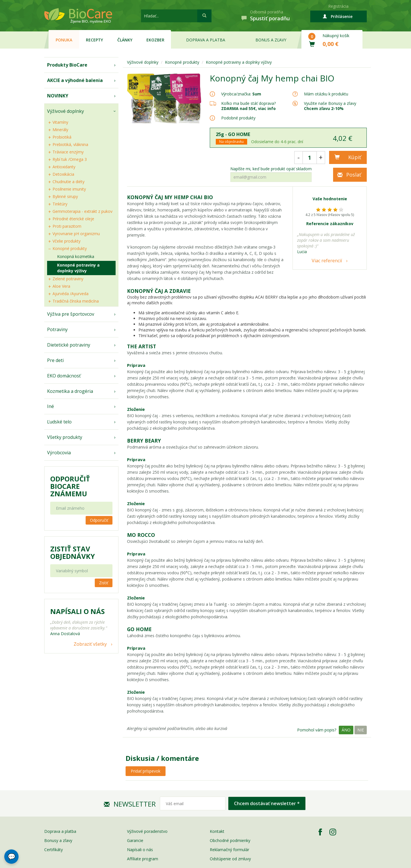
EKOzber (155, 40)
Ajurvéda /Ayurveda (70, 294)
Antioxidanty (64, 167)
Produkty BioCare (67, 65)
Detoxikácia (63, 174)
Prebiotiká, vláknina (70, 144)
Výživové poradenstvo (147, 831)
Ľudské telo (59, 422)
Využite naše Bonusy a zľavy (330, 106)
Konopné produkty (70, 248)
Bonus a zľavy (271, 40)
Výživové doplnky (66, 111)
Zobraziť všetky (90, 644)
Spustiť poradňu (270, 18)
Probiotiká (62, 137)
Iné (51, 406)
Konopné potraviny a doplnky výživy (78, 268)
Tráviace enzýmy (68, 152)
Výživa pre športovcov (71, 314)
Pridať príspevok (146, 771)
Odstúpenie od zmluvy (230, 859)
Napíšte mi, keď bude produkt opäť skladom (271, 169)
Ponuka (64, 40)
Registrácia (338, 6)
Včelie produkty (67, 241)
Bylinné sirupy (65, 196)
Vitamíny (60, 122)
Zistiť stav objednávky (72, 553)
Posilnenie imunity (69, 189)
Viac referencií (327, 261)
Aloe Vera (61, 286)
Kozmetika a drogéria (70, 391)
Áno (346, 730)
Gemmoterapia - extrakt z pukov (82, 211)
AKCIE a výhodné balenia (75, 80)
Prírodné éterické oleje (73, 219)
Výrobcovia (59, 453)
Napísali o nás (140, 850)
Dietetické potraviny (69, 345)
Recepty (94, 40)
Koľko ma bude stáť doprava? (248, 103)
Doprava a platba (206, 40)
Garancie (135, 840)
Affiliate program (143, 859)
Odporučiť (99, 520)
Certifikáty (54, 850)
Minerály (60, 130)
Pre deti (55, 360)
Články (125, 40)
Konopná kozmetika (76, 256)
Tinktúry (60, 204)
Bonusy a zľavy (58, 840)
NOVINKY (58, 96)
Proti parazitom (67, 226)
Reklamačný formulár (229, 850)
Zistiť (104, 583)
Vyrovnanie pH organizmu (76, 234)
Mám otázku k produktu (326, 94)
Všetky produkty (65, 437)
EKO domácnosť (64, 376)
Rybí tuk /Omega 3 (70, 159)
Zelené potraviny (68, 279)
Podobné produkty (238, 118)
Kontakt (217, 831)
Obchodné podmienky (230, 840)
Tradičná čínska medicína (76, 301)
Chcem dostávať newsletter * (267, 803)
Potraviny (57, 329)
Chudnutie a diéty (68, 182)
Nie (361, 730)
